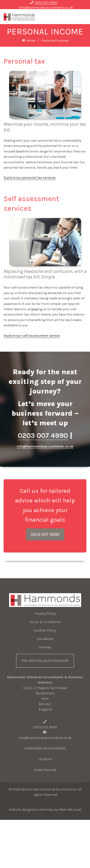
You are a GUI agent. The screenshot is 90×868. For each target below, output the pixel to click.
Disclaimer (45, 639)
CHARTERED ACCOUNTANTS (45, 749)
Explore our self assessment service (32, 336)
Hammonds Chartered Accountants (48, 790)
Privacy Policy (45, 614)
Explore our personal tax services (30, 178)
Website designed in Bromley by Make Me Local (45, 810)
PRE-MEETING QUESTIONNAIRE (45, 661)
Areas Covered (45, 770)
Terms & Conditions (45, 622)
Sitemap (45, 647)
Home (31, 41)
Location (45, 759)
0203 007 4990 (46, 3)
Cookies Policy (45, 630)
